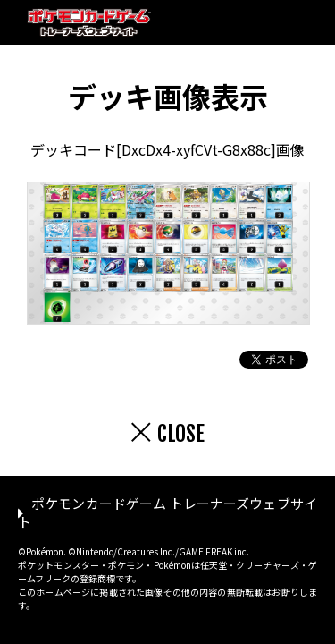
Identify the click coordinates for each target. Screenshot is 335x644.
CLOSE (181, 434)
